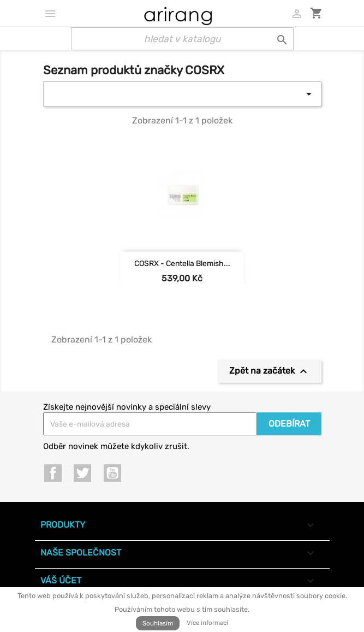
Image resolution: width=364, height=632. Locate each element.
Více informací (207, 623)
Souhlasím (158, 623)
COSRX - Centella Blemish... (182, 264)
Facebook (53, 473)
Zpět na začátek (270, 371)
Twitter (82, 473)
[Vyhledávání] (182, 39)
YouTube (112, 473)
